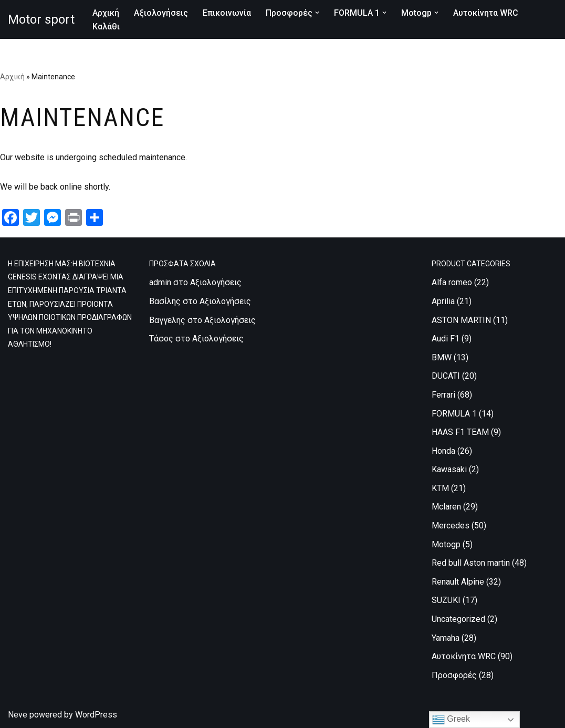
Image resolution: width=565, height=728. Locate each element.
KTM (440, 488)
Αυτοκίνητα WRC (486, 13)
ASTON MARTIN (461, 320)
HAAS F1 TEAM (460, 432)
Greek (451, 720)
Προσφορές (454, 675)
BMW (442, 357)
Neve (18, 715)
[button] (317, 13)
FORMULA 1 (454, 414)
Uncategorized (458, 619)
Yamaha (446, 638)
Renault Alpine (458, 582)
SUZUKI (446, 600)
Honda (443, 451)
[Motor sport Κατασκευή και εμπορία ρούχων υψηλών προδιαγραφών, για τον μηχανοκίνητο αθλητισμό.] (41, 19)
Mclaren (446, 507)
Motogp (446, 544)
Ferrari (443, 395)
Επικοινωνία (227, 13)
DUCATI (446, 376)
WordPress (96, 715)
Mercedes (451, 526)
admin (160, 282)
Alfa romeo (452, 282)
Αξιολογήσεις (161, 13)
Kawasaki (449, 469)
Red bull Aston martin (471, 563)
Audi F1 (446, 339)
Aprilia (443, 301)
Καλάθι (106, 27)
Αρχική (106, 13)
